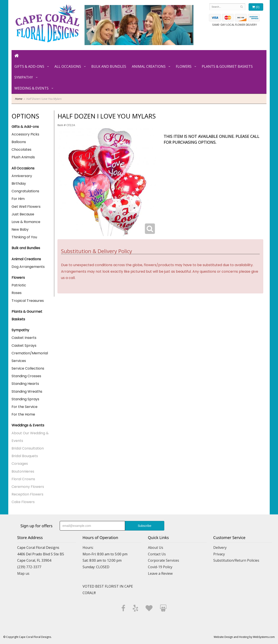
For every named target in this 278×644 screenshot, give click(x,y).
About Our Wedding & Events (30, 437)
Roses (17, 293)
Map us (23, 573)
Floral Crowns (23, 479)
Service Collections (28, 368)
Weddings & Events (28, 425)
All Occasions (68, 66)
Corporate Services (164, 560)
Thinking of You (24, 237)
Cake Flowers (23, 502)
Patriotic (19, 285)
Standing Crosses (26, 376)
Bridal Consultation (28, 448)
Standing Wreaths (27, 391)
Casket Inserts (24, 338)
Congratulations (25, 191)
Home (19, 99)
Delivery (220, 548)
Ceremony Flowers (28, 487)
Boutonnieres (23, 471)
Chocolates (21, 150)
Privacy (219, 554)
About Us (156, 548)
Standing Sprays (25, 399)
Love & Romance (26, 222)
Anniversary (22, 176)
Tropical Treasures (28, 301)
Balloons (19, 142)
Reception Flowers (27, 494)
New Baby (20, 229)
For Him (18, 199)
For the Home (23, 414)
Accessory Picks (25, 134)
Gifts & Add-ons (29, 66)
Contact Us (157, 554)
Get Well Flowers (26, 207)
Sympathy (24, 77)
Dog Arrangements (28, 267)
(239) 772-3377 (29, 567)
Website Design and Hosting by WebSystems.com (244, 637)
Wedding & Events (31, 88)
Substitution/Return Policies (236, 560)
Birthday (19, 183)
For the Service (25, 407)
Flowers (184, 66)
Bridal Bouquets (25, 456)
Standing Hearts (25, 384)
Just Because (23, 214)
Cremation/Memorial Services (30, 357)
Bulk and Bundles (109, 66)
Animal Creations (149, 66)
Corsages (20, 464)
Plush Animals (23, 157)
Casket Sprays (24, 346)
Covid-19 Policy (160, 567)
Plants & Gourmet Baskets (227, 66)
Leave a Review (160, 573)
